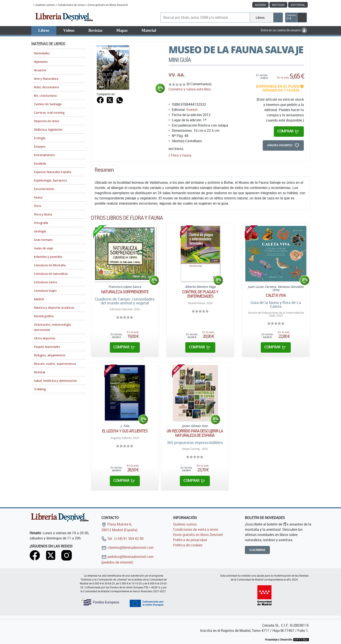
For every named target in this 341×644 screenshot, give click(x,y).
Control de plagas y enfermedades (200, 294)
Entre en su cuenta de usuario (284, 30)
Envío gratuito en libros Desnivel (108, 5)
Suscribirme (257, 550)
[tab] (104, 171)
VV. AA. (177, 75)
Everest (192, 110)
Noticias (278, 5)
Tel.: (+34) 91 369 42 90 (122, 539)
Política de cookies (188, 545)
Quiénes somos (45, 5)
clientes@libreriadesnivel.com (127, 547)
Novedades (42, 53)
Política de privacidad (190, 540)
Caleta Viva (276, 295)
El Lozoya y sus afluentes (125, 431)
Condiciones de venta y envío (196, 529)
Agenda (260, 5)
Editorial (298, 5)
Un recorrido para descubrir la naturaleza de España (195, 433)
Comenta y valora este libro (190, 89)
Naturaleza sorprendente (125, 292)
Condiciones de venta (71, 5)
